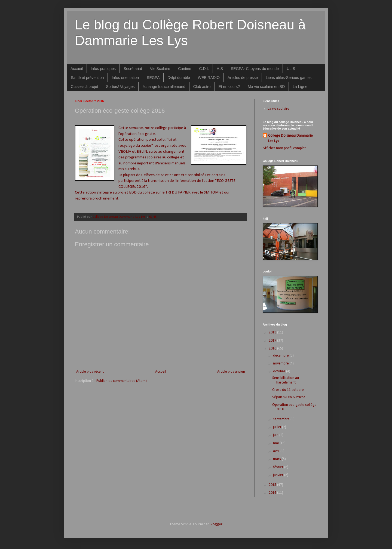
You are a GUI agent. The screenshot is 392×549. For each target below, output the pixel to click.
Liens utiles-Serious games (289, 78)
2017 (273, 341)
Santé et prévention (87, 78)
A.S (220, 69)
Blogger (216, 524)
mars (277, 459)
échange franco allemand (164, 87)
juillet (278, 427)
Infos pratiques (103, 69)
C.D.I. (204, 69)
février (279, 467)
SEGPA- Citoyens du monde (255, 69)
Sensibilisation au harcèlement (286, 380)
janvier (279, 475)
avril (277, 451)
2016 (273, 349)
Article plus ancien (231, 372)
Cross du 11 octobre (288, 390)
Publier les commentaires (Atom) (122, 381)
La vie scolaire (278, 109)
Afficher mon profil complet (284, 148)
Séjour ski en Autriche (289, 397)
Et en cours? (229, 87)
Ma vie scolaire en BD (266, 87)
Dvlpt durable (179, 78)
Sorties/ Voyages (120, 87)
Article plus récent (90, 372)
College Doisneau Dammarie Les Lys (290, 138)
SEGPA (153, 78)
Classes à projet (84, 87)
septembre (282, 419)
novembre (281, 364)
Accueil (77, 69)
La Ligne (300, 87)
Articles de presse (243, 78)
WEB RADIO (209, 78)
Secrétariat (133, 69)
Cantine (185, 69)
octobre (280, 371)
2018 (273, 332)
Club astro (202, 87)
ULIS (291, 69)
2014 (273, 493)
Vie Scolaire (160, 69)
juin (276, 435)
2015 (273, 485)
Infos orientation (125, 78)
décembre (281, 356)
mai (276, 443)
